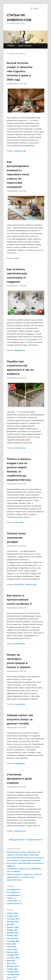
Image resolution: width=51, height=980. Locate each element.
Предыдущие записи (16, 840)
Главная (11, 46)
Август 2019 (12, 977)
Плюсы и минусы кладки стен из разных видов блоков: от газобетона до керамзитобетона (24, 877)
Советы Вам (19, 522)
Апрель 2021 (12, 949)
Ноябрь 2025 (12, 916)
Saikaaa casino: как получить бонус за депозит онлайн (20, 719)
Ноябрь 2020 (12, 952)
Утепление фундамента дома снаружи (19, 779)
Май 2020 (11, 961)
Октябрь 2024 (13, 922)
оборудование (20, 350)
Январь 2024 (12, 930)
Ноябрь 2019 (12, 969)
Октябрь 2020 (13, 955)
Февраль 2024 (13, 927)
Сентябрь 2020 (13, 958)
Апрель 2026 (12, 913)
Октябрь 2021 (13, 938)
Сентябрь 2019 (13, 975)
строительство (20, 151)
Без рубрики (12, 892)
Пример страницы (25, 46)
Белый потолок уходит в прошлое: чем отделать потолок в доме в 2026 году (20, 71)
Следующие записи (35, 840)
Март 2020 (11, 963)
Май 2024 (11, 924)
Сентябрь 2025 (13, 919)
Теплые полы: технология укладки (17, 538)
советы (17, 258)
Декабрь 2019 (13, 966)
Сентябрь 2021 (13, 941)
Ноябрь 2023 (12, 935)
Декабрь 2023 (13, 933)
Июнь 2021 (11, 947)
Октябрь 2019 (13, 972)
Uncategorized (19, 644)
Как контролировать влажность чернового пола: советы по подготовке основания (18, 174)
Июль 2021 (11, 944)
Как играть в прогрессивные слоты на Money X (19, 600)
